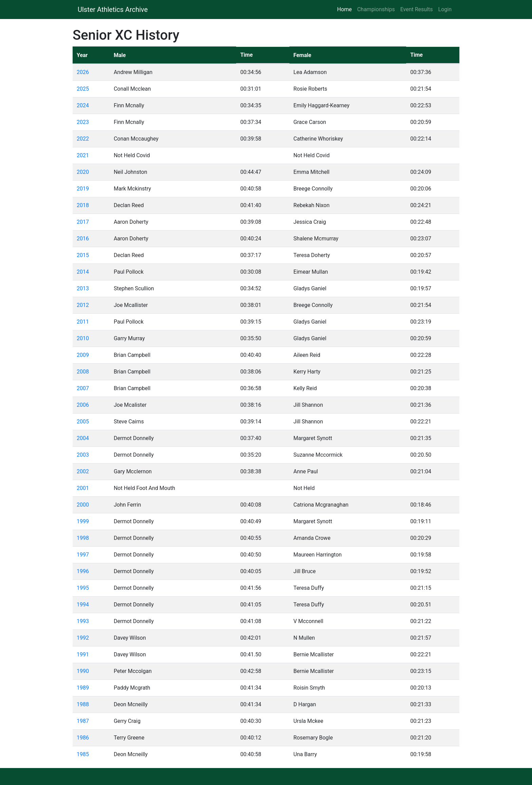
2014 (83, 272)
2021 (83, 155)
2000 (83, 505)
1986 (83, 738)
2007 (83, 388)
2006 (83, 405)
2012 (83, 305)
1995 (83, 588)
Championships (376, 9)
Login (445, 9)
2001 (83, 488)
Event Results (417, 9)
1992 (83, 638)
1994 (83, 605)
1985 (83, 754)
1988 (83, 704)
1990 (83, 671)
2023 (83, 122)
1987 (83, 721)
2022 (83, 139)
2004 (83, 438)
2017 (83, 222)
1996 (83, 571)
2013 (83, 288)
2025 (83, 89)
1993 (83, 621)
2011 (83, 322)
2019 (83, 189)
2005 (83, 422)
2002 (83, 471)
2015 (83, 255)
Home (346, 9)
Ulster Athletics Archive (113, 10)
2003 (83, 455)
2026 (83, 72)
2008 (83, 372)
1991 (83, 654)
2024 (83, 105)
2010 (83, 338)
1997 (83, 555)
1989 (83, 688)
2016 (83, 239)
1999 (83, 521)
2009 (83, 355)
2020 (83, 172)
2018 (83, 205)
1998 (83, 538)
